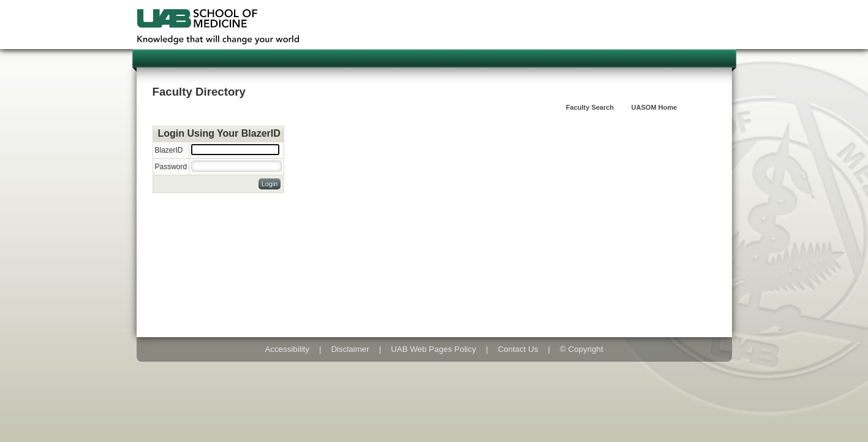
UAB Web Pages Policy (433, 349)
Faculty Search (590, 107)
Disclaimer (350, 349)
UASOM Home (655, 107)
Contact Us (518, 349)
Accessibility (287, 349)
